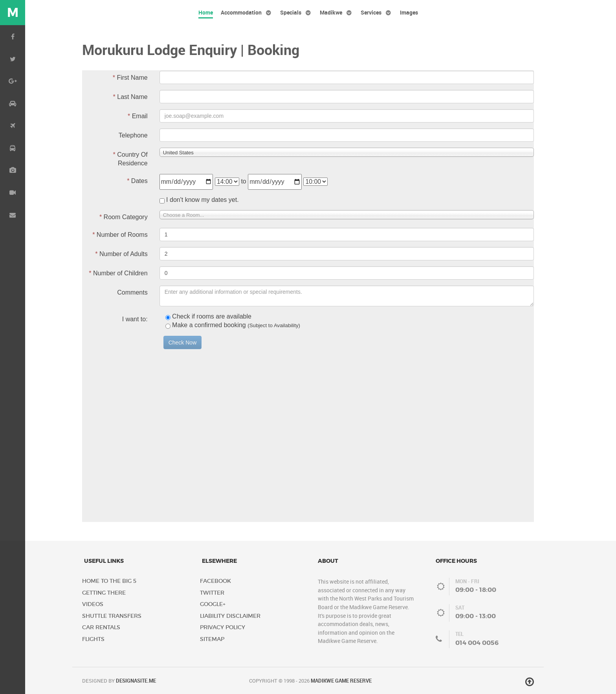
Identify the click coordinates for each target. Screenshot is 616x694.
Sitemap (212, 639)
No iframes (308, 296)
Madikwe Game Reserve (341, 681)
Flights (93, 639)
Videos (93, 604)
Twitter (212, 593)
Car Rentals (101, 627)
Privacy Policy (223, 627)
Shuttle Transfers (112, 616)
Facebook (215, 581)
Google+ (213, 604)
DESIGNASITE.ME (136, 681)
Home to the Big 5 (109, 581)
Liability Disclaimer (230, 616)
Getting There (104, 593)
